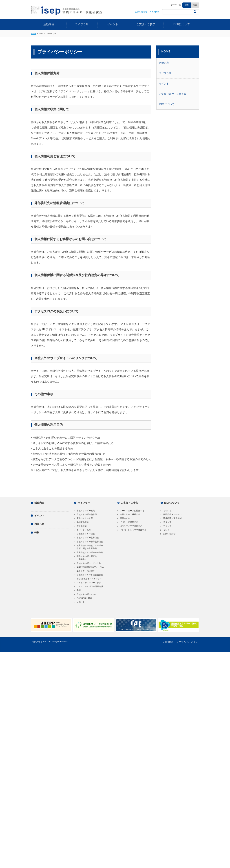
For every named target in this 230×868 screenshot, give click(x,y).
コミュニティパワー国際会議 (89, 586)
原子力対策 (81, 526)
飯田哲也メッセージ (171, 514)
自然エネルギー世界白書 (87, 538)
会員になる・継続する (129, 514)
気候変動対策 (82, 522)
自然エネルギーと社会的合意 (89, 575)
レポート (80, 602)
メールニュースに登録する (131, 511)
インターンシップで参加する (132, 530)
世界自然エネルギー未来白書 (89, 552)
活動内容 (49, 24)
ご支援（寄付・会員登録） (174, 94)
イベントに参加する (128, 522)
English (154, 12)
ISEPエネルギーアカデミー (88, 579)
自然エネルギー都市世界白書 (89, 542)
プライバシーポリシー (188, 642)
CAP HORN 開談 (83, 598)
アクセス (166, 526)
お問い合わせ (140, 12)
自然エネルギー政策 (85, 511)
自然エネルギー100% (85, 594)
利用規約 (168, 642)
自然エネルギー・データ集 (88, 563)
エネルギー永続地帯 (85, 571)
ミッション (167, 511)
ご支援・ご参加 (146, 24)
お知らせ (38, 524)
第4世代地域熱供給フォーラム (89, 567)
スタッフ (166, 522)
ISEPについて (181, 24)
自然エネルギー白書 (85, 534)
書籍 (77, 590)
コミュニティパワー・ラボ (88, 583)
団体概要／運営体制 (171, 518)
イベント (113, 24)
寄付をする (124, 518)
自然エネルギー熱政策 (86, 514)
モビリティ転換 (83, 530)
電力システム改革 (84, 518)
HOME (34, 34)
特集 (35, 532)
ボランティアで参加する (130, 526)
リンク (165, 530)
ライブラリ (82, 24)
